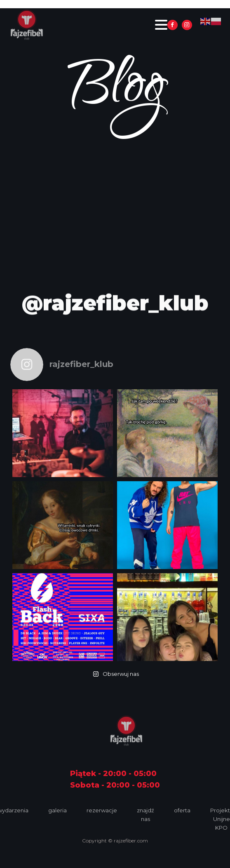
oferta (182, 810)
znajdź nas (146, 815)
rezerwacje (102, 810)
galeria (57, 810)
